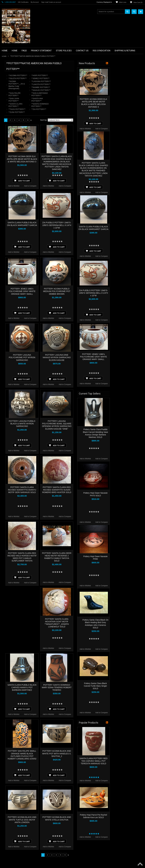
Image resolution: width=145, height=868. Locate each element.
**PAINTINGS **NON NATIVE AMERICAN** (15, 81)
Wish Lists (123, 2)
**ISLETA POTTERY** (51, 78)
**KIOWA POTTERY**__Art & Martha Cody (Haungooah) (50, 85)
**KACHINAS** (9, 108)
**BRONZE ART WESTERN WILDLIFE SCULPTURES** (18, 93)
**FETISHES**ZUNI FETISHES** (16, 103)
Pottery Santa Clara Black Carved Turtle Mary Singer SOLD (129, 686)
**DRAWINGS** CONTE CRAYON (16, 99)
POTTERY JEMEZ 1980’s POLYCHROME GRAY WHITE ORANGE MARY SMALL (55, 291)
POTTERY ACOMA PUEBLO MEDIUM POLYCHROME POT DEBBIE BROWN (90, 291)
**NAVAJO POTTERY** (74, 90)
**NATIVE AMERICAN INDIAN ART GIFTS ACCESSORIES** (17, 114)
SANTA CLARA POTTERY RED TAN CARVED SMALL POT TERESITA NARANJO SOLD (127, 761)
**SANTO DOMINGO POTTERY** (73, 105)
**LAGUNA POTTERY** (74, 81)
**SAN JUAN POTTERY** (47, 100)
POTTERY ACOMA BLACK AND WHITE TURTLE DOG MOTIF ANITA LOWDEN (55, 820)
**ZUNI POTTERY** (50, 112)
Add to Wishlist (47, 186)
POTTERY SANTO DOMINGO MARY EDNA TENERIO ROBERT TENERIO (90, 687)
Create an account (55, 2)
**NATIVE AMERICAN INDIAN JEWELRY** (15, 121)
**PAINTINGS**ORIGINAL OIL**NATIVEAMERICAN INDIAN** (17, 128)
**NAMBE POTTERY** (74, 87)
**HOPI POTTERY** (73, 75)
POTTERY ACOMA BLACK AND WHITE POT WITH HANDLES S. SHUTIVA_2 (90, 753)
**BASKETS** (9, 75)
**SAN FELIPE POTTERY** (48, 94)
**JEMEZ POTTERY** (74, 78)
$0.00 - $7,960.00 (10, 174)
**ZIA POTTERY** (72, 109)
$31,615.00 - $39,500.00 (13, 193)
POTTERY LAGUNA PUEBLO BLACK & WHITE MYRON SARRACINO (55, 424)
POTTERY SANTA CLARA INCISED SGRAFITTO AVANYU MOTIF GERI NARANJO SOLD (55, 490)
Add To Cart (55, 181)
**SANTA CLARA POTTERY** (49, 105)
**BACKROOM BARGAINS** (14, 70)
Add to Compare (63, 186)
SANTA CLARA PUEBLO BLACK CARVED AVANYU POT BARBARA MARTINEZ (55, 687)
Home (4, 56)
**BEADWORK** (10, 87)
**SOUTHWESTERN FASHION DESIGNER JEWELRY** (15, 143)
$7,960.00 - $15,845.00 (12, 179)
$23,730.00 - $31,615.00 (13, 188)
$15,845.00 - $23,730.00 (13, 184)
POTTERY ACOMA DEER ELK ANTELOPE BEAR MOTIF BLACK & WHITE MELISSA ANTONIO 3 (55, 159)
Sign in (44, 2)
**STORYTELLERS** (12, 156)
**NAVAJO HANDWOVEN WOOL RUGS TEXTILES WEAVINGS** (16, 136)
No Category (8, 161)
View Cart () (138, 2)
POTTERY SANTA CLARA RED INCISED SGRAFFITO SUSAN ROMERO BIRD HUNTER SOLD (90, 490)
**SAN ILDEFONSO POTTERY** (73, 94)
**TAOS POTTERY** (50, 109)
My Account (35, 2)
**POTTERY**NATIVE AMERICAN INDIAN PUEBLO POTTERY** (17, 150)
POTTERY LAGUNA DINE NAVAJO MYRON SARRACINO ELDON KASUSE (90, 357)
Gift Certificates (23, 2)
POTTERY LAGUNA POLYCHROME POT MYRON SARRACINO (55, 357)
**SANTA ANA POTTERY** (70, 100)
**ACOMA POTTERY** (51, 75)
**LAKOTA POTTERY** (74, 84)
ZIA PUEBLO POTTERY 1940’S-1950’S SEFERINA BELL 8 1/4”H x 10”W (90, 225)
